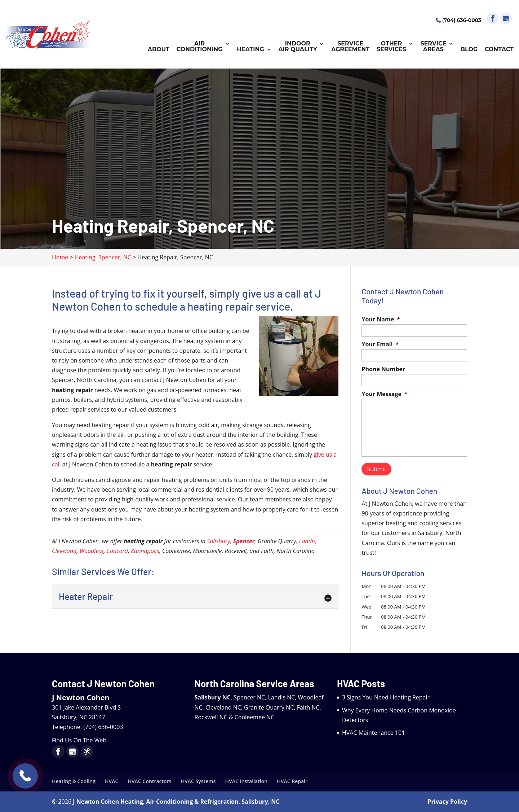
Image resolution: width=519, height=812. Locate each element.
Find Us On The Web (79, 740)
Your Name (381, 319)
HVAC (112, 781)
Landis (307, 541)
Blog (469, 50)
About (159, 50)
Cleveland (64, 551)
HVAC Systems (198, 781)
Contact (499, 50)
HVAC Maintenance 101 (373, 733)
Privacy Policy (448, 802)
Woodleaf (91, 551)
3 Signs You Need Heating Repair (386, 697)
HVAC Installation (246, 781)
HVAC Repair (292, 781)
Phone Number (383, 369)
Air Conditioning (199, 47)
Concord (117, 551)
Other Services (391, 47)
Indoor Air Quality (298, 47)
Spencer (244, 541)
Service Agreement (351, 47)
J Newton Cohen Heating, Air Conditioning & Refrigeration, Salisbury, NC (176, 802)
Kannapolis (145, 551)
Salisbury (218, 541)
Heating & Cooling (74, 781)
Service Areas (433, 47)
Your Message (384, 394)
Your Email (380, 344)
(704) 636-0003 (458, 20)
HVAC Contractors (150, 781)
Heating (250, 50)
